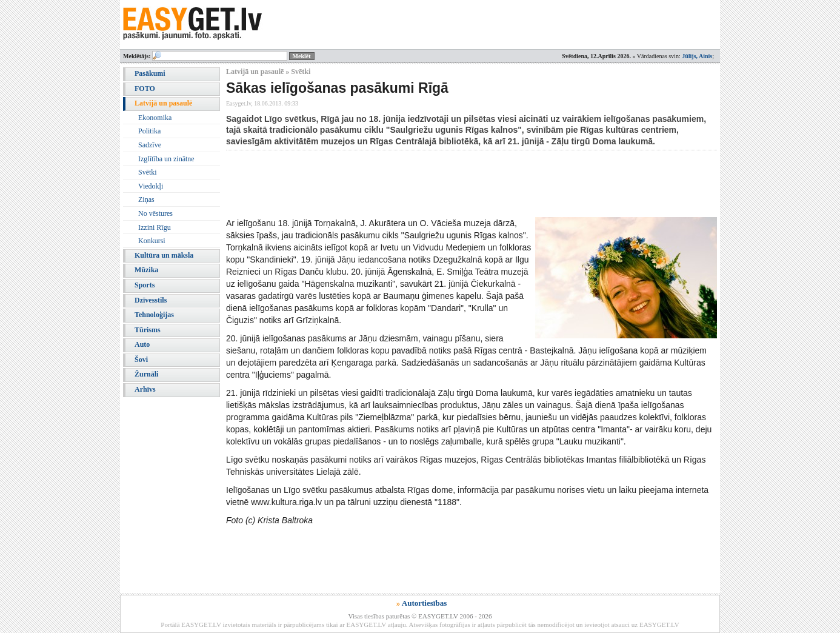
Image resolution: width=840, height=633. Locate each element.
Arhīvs (145, 389)
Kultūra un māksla (164, 255)
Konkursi (152, 241)
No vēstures (155, 213)
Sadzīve (150, 145)
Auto (142, 344)
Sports (145, 285)
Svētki (148, 172)
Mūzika (146, 270)
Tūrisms (148, 330)
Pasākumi (150, 73)
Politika (149, 131)
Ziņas (146, 199)
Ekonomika (155, 118)
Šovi (141, 360)
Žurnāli (146, 374)
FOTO (145, 89)
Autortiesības (424, 603)
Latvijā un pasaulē (163, 103)
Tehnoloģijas (154, 315)
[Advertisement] (447, 184)
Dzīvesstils (151, 300)
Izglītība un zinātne (166, 159)
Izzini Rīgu (155, 227)
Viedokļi (151, 186)
